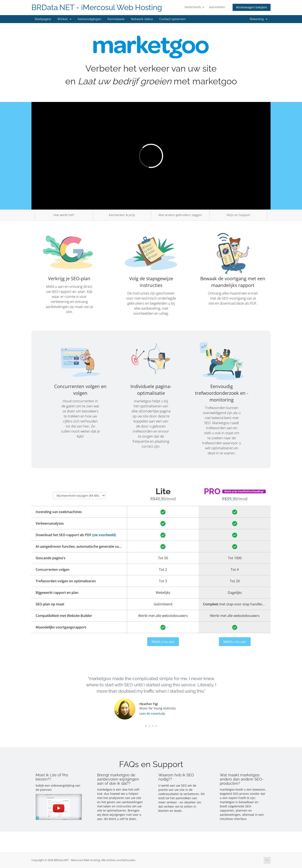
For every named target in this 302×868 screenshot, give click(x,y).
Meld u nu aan (163, 642)
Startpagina (43, 19)
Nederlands (194, 7)
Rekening (259, 19)
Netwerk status (142, 19)
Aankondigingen (89, 19)
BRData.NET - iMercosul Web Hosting (97, 7)
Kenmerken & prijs (122, 215)
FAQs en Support (238, 215)
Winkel (64, 19)
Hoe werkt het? (64, 215)
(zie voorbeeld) (104, 535)
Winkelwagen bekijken (252, 7)
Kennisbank (116, 19)
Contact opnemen (172, 19)
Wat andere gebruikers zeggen (180, 215)
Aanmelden (217, 7)
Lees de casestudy (152, 714)
